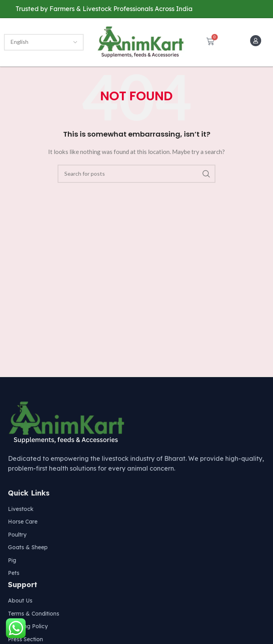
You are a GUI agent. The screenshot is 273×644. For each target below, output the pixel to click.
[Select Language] (44, 42)
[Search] (136, 174)
